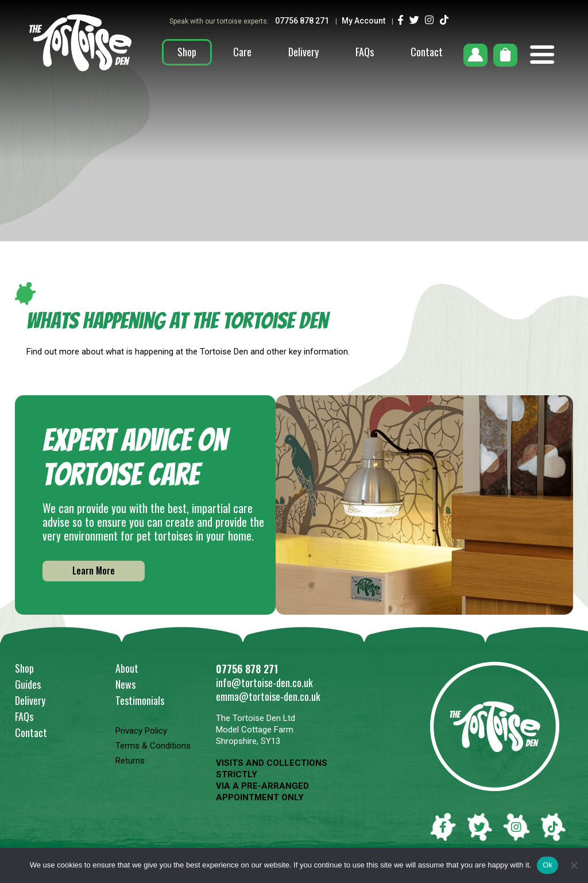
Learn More (94, 570)
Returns (130, 761)
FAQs (365, 52)
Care (242, 52)
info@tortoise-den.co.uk (264, 683)
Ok (548, 865)
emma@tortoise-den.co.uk (268, 696)
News (125, 684)
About (127, 668)
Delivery (303, 52)
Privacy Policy (141, 731)
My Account (363, 21)
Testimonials (140, 700)
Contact (427, 52)
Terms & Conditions (153, 746)
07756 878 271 (303, 21)
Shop (187, 52)
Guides (28, 684)
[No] (574, 865)
